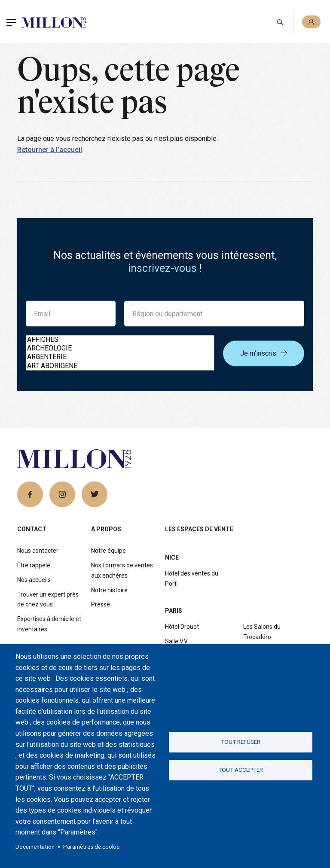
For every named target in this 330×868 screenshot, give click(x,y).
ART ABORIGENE (120, 366)
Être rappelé (34, 565)
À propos (106, 529)
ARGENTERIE (120, 357)
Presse (101, 604)
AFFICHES (120, 340)
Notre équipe (108, 551)
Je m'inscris (264, 353)
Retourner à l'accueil (50, 150)
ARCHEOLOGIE (120, 348)
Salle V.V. (177, 641)
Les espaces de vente (199, 529)
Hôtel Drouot (182, 627)
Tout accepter (241, 770)
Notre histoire (109, 590)
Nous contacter (38, 551)
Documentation (35, 847)
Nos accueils (34, 580)
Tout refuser (241, 742)
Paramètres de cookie (91, 847)
